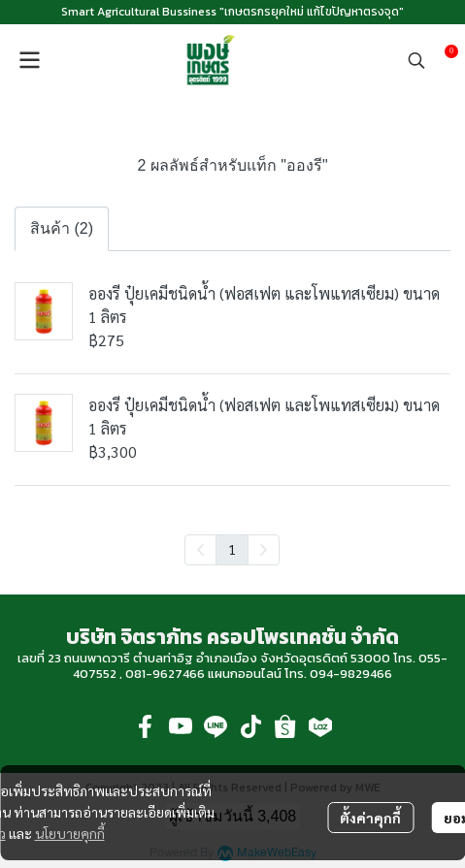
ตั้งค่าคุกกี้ (370, 818)
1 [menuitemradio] (232, 549)
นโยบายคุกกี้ (70, 833)
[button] (416, 60)
